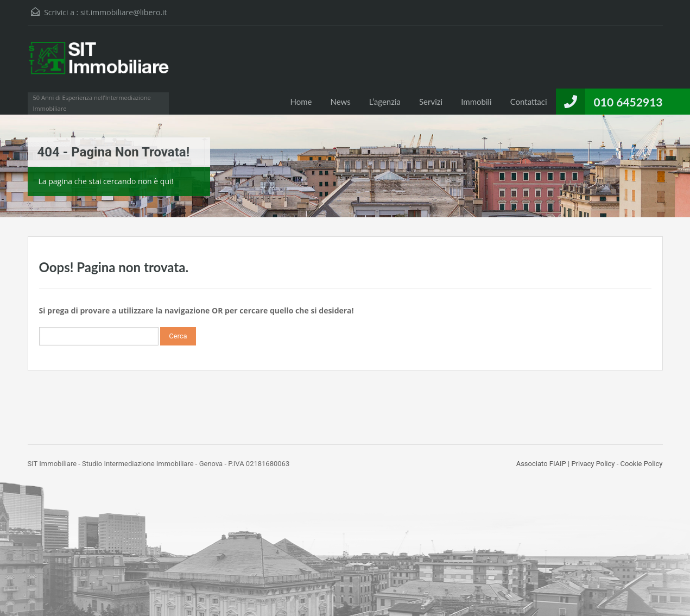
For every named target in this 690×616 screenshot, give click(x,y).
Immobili (476, 102)
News (340, 102)
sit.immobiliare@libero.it (124, 12)
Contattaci (529, 102)
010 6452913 (628, 102)
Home (301, 102)
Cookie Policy (642, 464)
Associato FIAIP (541, 464)
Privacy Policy (593, 464)
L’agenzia (385, 102)
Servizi (431, 102)
